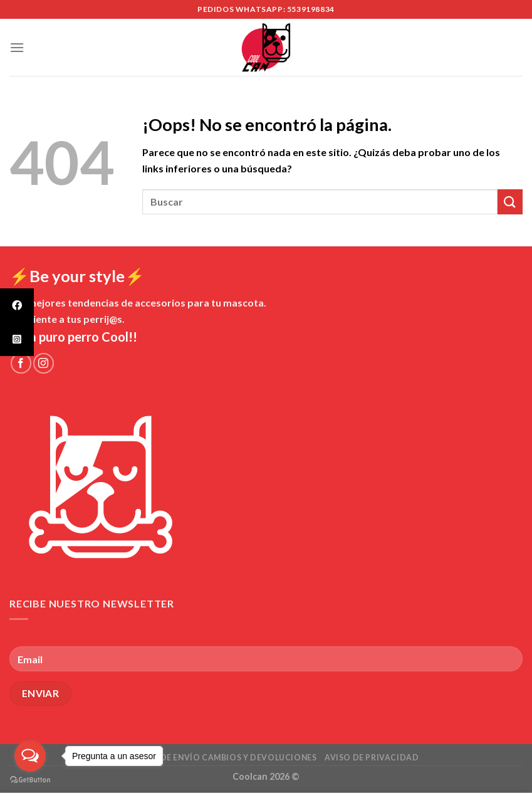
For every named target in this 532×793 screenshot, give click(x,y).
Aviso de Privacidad (372, 758)
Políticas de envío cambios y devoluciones (215, 758)
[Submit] (510, 202)
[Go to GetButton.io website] (30, 780)
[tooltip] (17, 305)
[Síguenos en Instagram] (44, 363)
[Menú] (17, 47)
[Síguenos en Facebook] (21, 363)
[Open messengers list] (30, 756)
